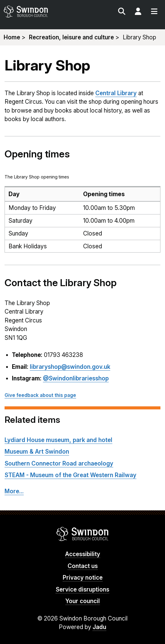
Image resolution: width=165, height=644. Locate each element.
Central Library (116, 93)
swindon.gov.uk (42, 11)
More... (14, 491)
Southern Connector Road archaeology (59, 464)
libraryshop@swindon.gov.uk (70, 367)
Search (122, 12)
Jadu (99, 627)
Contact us (83, 566)
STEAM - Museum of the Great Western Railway (70, 475)
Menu (154, 12)
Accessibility (83, 554)
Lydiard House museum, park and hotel (58, 440)
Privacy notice (83, 578)
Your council (83, 601)
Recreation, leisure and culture (71, 37)
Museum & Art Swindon (37, 452)
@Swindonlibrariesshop (76, 378)
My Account (138, 12)
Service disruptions (82, 590)
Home (12, 37)
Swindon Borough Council (83, 534)
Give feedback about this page (40, 395)
